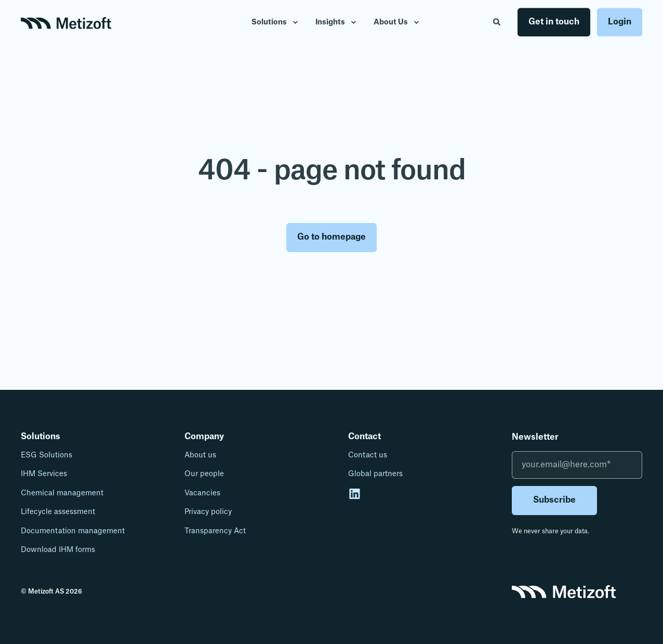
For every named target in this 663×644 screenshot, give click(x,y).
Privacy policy (208, 512)
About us (200, 455)
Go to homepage (331, 237)
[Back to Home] (66, 22)
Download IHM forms (58, 550)
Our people (204, 474)
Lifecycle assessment (58, 512)
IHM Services (44, 474)
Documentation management (73, 531)
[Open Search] (498, 22)
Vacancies (202, 493)
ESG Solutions (47, 455)
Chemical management (62, 493)
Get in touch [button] (554, 22)
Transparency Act (215, 531)
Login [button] (620, 22)
